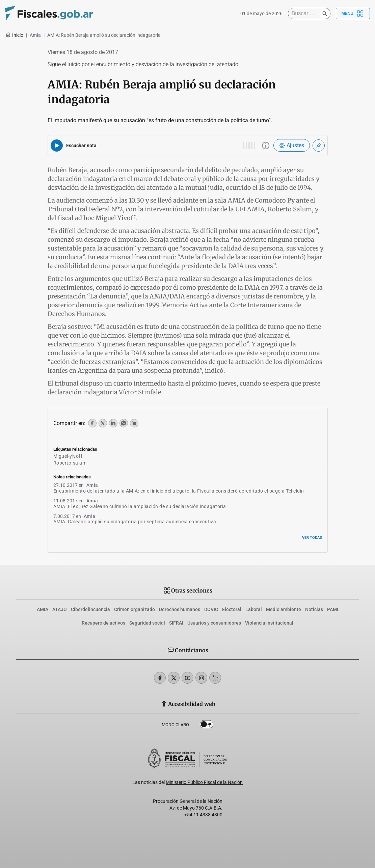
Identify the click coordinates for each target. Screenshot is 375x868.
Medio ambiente (284, 609)
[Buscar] (305, 14)
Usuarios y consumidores (214, 623)
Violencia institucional (269, 623)
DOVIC (211, 609)
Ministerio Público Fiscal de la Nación (204, 782)
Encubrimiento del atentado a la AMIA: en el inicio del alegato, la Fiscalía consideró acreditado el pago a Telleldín (179, 491)
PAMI (333, 609)
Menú (353, 14)
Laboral (254, 609)
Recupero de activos (103, 623)
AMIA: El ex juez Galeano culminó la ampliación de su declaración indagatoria (140, 506)
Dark (207, 726)
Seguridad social (147, 623)
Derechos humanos (180, 609)
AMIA (43, 609)
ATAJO (60, 609)
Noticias (314, 609)
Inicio (14, 35)
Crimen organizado (135, 609)
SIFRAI (176, 623)
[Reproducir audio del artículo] (57, 146)
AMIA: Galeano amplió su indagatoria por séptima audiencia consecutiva (135, 522)
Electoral (232, 609)
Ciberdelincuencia (90, 609)
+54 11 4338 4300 (203, 815)
